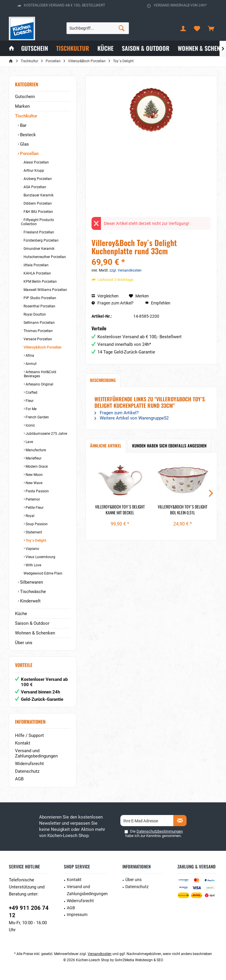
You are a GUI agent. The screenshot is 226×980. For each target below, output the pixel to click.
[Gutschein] (35, 48)
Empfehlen (158, 303)
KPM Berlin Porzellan (40, 282)
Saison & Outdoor (32, 623)
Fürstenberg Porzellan (41, 240)
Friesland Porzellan (38, 232)
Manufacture (35, 450)
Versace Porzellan (37, 339)
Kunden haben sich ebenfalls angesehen (169, 446)
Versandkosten (100, 954)
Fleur (29, 401)
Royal (30, 516)
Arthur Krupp (33, 171)
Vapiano (32, 549)
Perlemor (32, 499)
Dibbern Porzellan (37, 203)
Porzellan (29, 154)
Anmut (31, 364)
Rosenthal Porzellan (39, 306)
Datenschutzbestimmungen (160, 831)
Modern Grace (36, 467)
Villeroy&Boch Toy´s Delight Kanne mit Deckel (120, 510)
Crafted (31, 393)
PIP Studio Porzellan (39, 298)
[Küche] (105, 48)
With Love (33, 565)
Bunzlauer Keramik (38, 195)
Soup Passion (36, 524)
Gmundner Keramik (39, 249)
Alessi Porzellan (36, 162)
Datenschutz (27, 771)
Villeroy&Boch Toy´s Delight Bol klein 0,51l (183, 510)
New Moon (34, 475)
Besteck (27, 135)
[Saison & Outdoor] (146, 48)
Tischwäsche (32, 592)
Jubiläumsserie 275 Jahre (46, 434)
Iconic (30, 425)
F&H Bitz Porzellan (38, 212)
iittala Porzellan (36, 265)
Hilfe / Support (29, 735)
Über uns (24, 643)
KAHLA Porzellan (37, 273)
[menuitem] (211, 28)
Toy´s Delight (35, 540)
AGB (19, 779)
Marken (22, 106)
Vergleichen (105, 296)
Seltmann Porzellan (39, 323)
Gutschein (25, 97)
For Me (31, 409)
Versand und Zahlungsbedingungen (36, 753)
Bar (23, 125)
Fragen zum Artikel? (113, 303)
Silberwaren (31, 582)
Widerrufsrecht (29, 764)
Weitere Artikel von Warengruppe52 (132, 418)
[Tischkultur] (73, 48)
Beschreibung (103, 380)
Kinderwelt (30, 601)
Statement (33, 532)
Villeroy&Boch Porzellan (42, 347)
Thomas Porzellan (38, 331)
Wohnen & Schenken (35, 633)
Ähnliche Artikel (106, 446)
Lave (29, 442)
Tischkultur (26, 116)
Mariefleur (33, 458)
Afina (29, 356)
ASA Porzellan (34, 187)
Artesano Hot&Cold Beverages (40, 374)
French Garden (37, 417)
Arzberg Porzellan (37, 179)
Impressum (77, 915)
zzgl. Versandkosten (126, 270)
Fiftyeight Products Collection (37, 222)
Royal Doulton (34, 314)
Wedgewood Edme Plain (43, 573)
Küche (21, 614)
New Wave (34, 483)
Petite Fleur (34, 508)
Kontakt (23, 743)
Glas (24, 144)
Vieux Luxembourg (40, 557)
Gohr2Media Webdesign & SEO (139, 960)
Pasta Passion (37, 491)
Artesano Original (39, 384)
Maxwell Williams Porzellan (45, 290)
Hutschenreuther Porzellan (44, 257)
